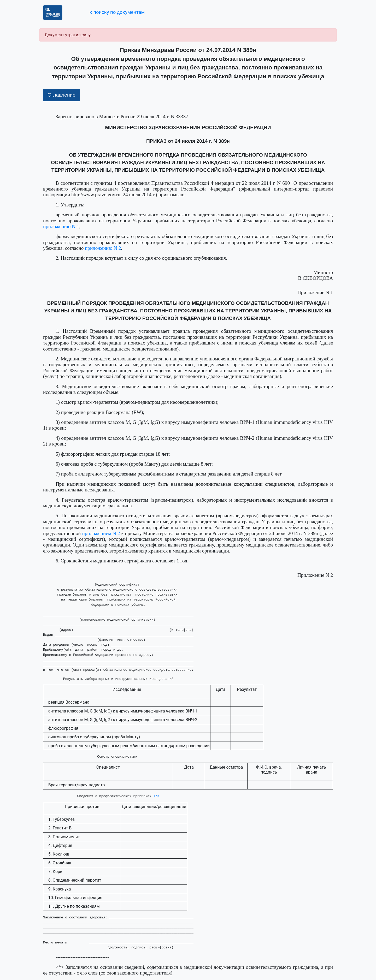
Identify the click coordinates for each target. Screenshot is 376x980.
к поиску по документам (117, 12)
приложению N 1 (61, 226)
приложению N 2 (103, 248)
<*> (156, 796)
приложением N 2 (101, 533)
